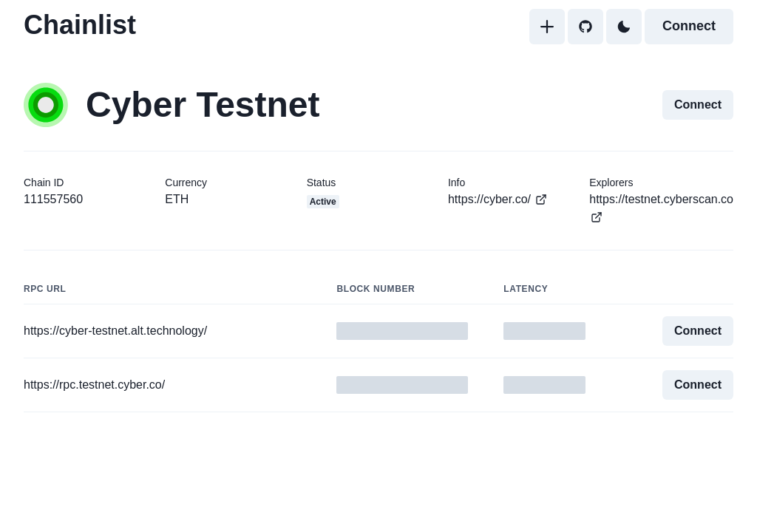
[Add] (547, 27)
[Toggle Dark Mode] (624, 27)
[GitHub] (585, 27)
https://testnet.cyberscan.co (661, 208)
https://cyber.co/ (498, 199)
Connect (689, 26)
